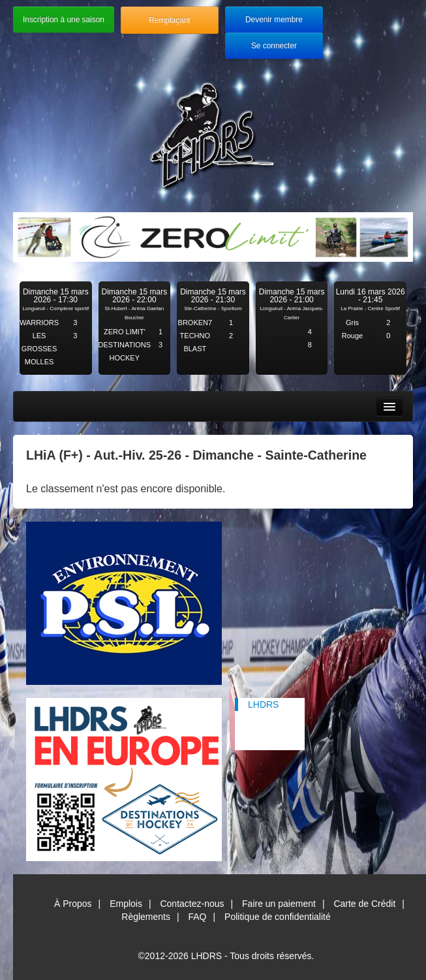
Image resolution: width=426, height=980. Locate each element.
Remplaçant (169, 20)
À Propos (73, 904)
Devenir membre (274, 20)
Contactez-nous (192, 904)
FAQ (198, 917)
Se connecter (274, 46)
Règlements (146, 917)
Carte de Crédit (364, 904)
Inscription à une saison (64, 20)
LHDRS (263, 704)
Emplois (126, 904)
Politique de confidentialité (278, 917)
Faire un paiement (279, 904)
